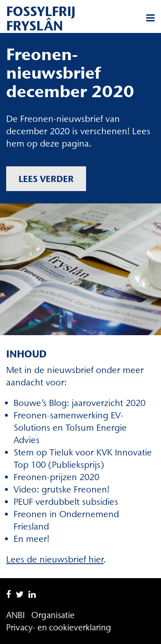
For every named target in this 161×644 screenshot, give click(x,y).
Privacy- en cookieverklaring (59, 627)
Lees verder (46, 179)
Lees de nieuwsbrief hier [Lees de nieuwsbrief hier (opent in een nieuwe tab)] (55, 559)
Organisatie (53, 615)
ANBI (15, 615)
